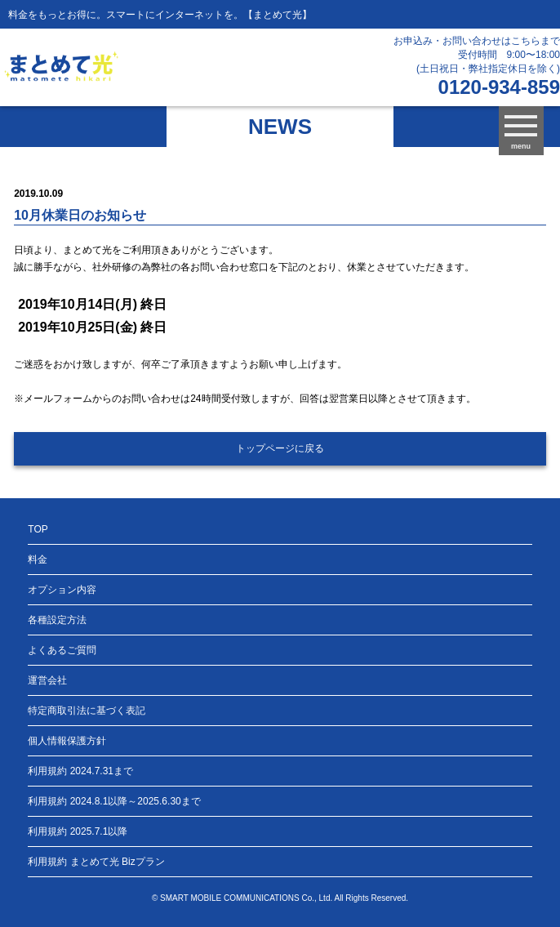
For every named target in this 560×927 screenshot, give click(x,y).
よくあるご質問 (62, 650)
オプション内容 (62, 590)
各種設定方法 (57, 620)
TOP (38, 529)
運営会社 (47, 680)
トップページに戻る (280, 448)
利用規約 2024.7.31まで (80, 771)
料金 (38, 559)
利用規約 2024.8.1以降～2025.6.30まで (114, 801)
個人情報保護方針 (67, 741)
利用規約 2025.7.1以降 (78, 831)
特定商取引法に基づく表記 (87, 711)
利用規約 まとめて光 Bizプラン (96, 862)
